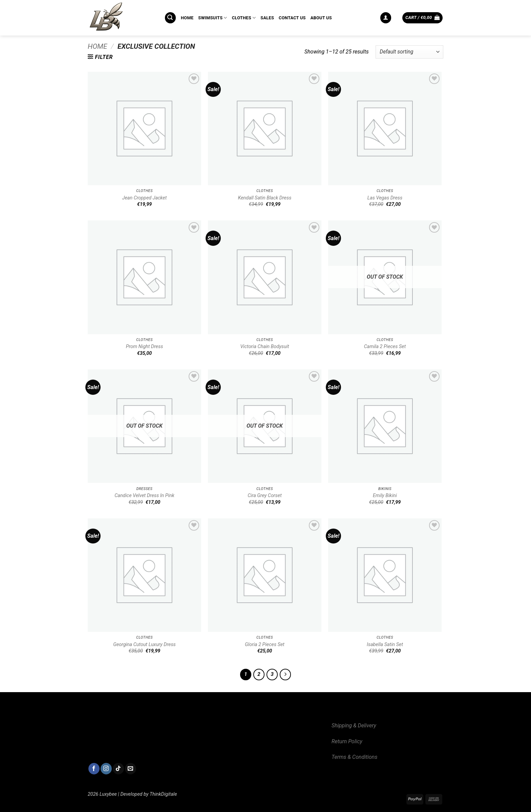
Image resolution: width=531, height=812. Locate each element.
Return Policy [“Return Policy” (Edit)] (347, 741)
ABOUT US (321, 18)
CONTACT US (292, 18)
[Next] (285, 675)
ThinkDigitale (163, 794)
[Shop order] (409, 52)
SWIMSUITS (213, 18)
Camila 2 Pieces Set (385, 347)
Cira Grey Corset (265, 496)
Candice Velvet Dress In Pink (144, 496)
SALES (267, 18)
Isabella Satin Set (385, 645)
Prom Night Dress (145, 347)
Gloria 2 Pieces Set (265, 645)
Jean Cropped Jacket (145, 198)
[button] (170, 18)
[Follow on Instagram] (106, 769)
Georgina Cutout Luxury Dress (144, 645)
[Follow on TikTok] (118, 769)
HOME (187, 18)
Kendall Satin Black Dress (265, 198)
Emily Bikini (385, 496)
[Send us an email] (131, 769)
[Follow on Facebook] (94, 769)
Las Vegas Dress (385, 198)
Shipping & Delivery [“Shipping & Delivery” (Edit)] (354, 725)
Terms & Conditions (354, 757)
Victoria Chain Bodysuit (264, 347)
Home (97, 46)
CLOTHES (244, 18)
